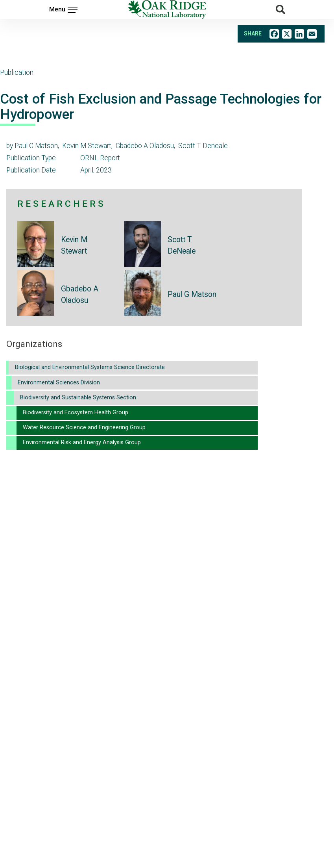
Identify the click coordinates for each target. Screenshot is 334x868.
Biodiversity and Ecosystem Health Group (76, 413)
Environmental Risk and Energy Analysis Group (82, 442)
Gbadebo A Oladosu (80, 295)
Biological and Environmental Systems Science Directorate (90, 367)
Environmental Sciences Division (59, 383)
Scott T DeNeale (182, 245)
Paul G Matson (192, 294)
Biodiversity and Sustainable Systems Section (78, 398)
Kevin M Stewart (74, 245)
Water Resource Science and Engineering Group (84, 428)
